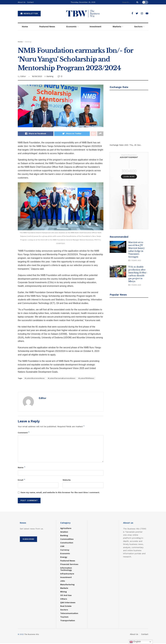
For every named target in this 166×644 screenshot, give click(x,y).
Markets (117, 27)
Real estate (66, 607)
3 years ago (135, 260)
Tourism (64, 618)
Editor (23, 76)
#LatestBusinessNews (35, 379)
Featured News (47, 27)
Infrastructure (67, 574)
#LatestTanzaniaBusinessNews (62, 379)
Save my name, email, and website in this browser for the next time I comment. (60, 493)
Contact (30, 2)
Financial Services (69, 565)
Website (67, 481)
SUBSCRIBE (28, 540)
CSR (62, 547)
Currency (65, 551)
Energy (64, 558)
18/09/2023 (37, 76)
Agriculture (66, 529)
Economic (71, 27)
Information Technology (66, 570)
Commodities (67, 540)
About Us (22, 2)
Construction (67, 543)
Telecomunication (69, 614)
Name (22, 468)
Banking (28, 42)
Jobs (63, 582)
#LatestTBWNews (86, 379)
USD (126, 145)
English (135, 642)
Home (25, 27)
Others (64, 600)
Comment (24, 433)
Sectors (138, 27)
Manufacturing (67, 585)
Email (22, 481)
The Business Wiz (32, 635)
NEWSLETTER (29, 14)
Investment (95, 27)
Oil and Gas (66, 596)
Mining (63, 592)
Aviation (64, 533)
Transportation (68, 621)
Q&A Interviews (68, 603)
